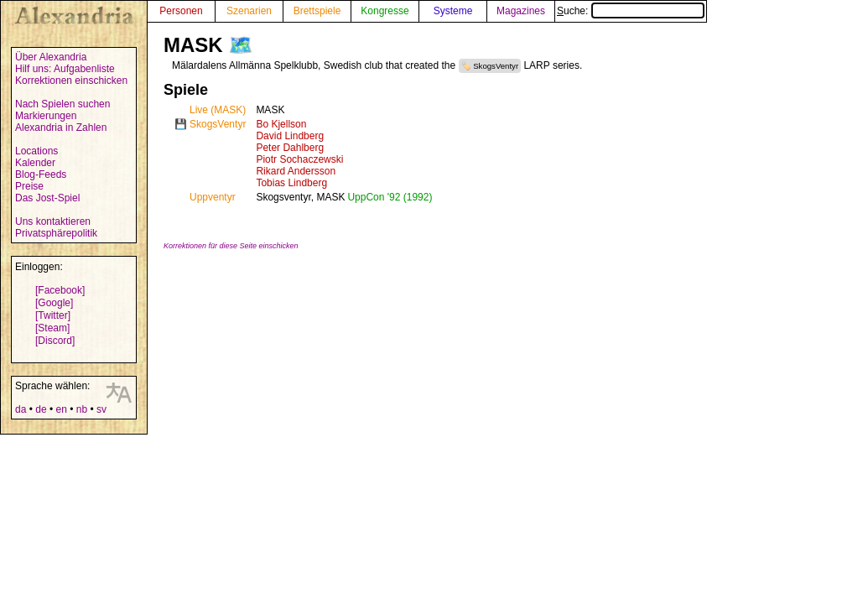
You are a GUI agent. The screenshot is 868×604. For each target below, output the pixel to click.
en (61, 409)
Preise (29, 186)
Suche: (631, 11)
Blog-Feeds (41, 174)
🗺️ (241, 45)
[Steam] (52, 328)
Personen (181, 11)
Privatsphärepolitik (56, 233)
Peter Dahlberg (290, 148)
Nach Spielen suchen (62, 104)
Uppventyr (213, 197)
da (21, 409)
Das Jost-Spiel (47, 198)
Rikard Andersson (296, 171)
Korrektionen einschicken (71, 81)
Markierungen (46, 116)
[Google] (54, 303)
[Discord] (55, 341)
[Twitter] (53, 315)
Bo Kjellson (281, 124)
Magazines (521, 11)
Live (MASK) (218, 110)
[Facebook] (60, 290)
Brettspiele (317, 11)
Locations (36, 151)
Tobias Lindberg (291, 183)
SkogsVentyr (496, 66)
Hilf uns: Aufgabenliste (65, 69)
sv (101, 409)
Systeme (453, 11)
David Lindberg (290, 136)
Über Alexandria (51, 57)
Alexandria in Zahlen (61, 128)
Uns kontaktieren (53, 221)
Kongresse (385, 11)
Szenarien (249, 11)
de (41, 409)
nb (82, 409)
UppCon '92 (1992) (390, 197)
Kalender (35, 163)
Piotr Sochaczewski (299, 159)
